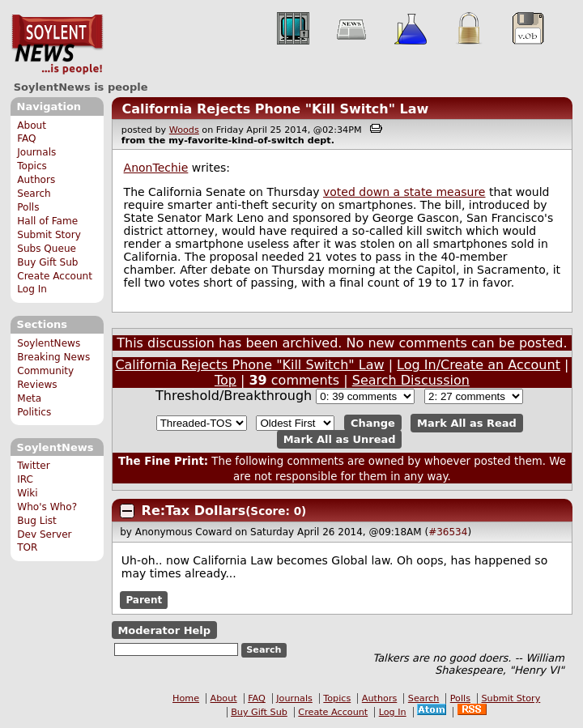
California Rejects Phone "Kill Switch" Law (275, 109)
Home (186, 698)
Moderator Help (164, 630)
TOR (27, 547)
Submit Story (49, 235)
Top (226, 380)
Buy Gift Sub (47, 262)
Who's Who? (47, 507)
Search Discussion (411, 380)
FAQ (26, 138)
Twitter (33, 466)
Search (34, 194)
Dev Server (44, 534)
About (32, 126)
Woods (184, 130)
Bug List (37, 521)
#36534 (448, 532)
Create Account (55, 276)
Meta (29, 398)
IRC (25, 479)
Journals (36, 152)
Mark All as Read (467, 423)
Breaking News (53, 357)
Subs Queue (47, 249)
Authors (36, 180)
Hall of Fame (47, 221)
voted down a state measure (404, 192)
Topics (32, 166)
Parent (144, 600)
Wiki (27, 493)
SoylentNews (57, 45)
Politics (34, 412)
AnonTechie (156, 168)
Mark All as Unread (340, 439)
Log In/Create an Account (479, 365)
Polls (28, 207)
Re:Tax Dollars (194, 511)
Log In (32, 289)
